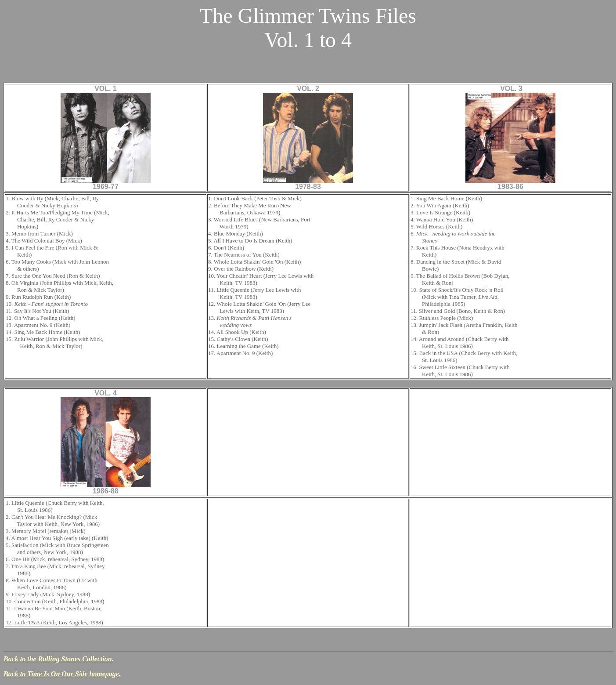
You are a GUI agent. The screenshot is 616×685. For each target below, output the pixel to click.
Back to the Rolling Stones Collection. (59, 659)
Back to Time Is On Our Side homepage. (62, 674)
